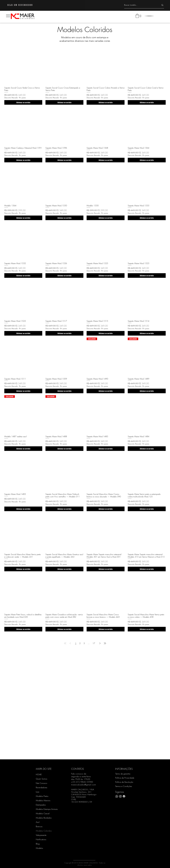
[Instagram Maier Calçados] (120, 796)
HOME (39, 774)
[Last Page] (105, 643)
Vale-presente (41, 835)
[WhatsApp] (117, 796)
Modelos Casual (43, 813)
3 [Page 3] (84, 643)
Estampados (41, 805)
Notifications (41, 839)
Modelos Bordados (44, 818)
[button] (8, 16)
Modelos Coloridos (44, 831)
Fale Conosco (42, 783)
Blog (38, 844)
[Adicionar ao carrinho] (23, 102)
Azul (38, 822)
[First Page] (65, 643)
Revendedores (42, 787)
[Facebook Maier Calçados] (124, 796)
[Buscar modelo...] (140, 5)
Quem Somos (42, 779)
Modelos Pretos (42, 796)
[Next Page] (100, 643)
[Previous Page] (70, 643)
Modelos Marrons (43, 800)
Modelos (39, 848)
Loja (37, 792)
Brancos (39, 826)
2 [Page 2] (80, 643)
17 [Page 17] (94, 643)
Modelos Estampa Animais (45, 809)
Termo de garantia (123, 774)
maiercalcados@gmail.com (84, 785)
